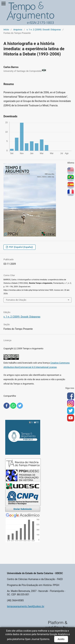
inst (71, 403)
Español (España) (71, 185)
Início (6, 30)
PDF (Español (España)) (21, 247)
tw (71, 411)
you (71, 418)
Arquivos (18, 30)
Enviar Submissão (23, 509)
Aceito (61, 639)
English (71, 171)
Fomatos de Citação (16, 300)
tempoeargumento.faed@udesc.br (26, 606)
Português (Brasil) (71, 178)
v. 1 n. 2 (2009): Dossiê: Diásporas (44, 30)
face (71, 396)
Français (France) (71, 193)
